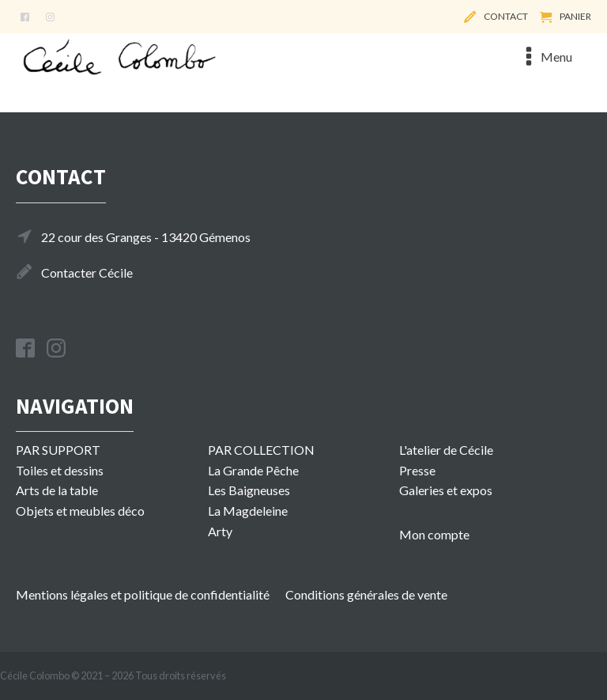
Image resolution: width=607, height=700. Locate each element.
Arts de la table (57, 490)
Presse (417, 470)
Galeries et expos (446, 490)
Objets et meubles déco (80, 511)
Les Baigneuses (249, 490)
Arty (220, 531)
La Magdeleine (248, 511)
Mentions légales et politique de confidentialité (143, 594)
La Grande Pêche (253, 470)
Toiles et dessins (60, 470)
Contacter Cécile (87, 272)
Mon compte (434, 534)
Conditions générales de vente (366, 594)
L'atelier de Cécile (446, 450)
